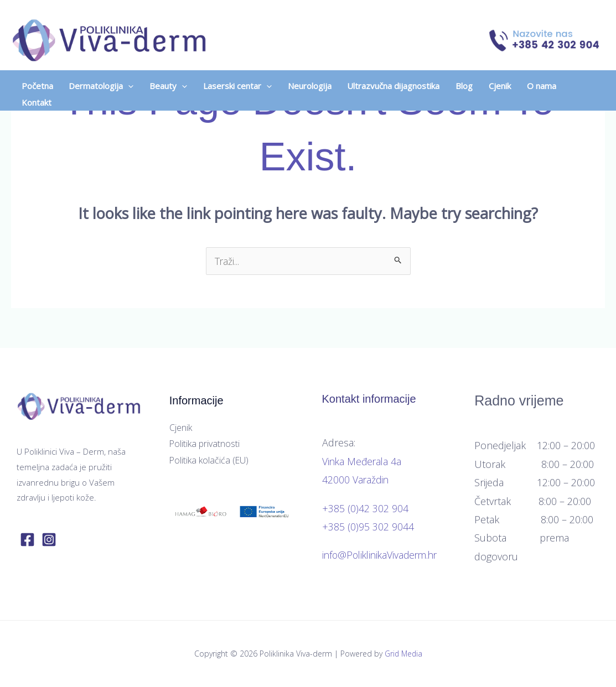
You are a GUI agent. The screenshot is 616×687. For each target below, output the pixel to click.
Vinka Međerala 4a (363, 461)
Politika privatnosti (205, 444)
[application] (134, 80)
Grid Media (403, 654)
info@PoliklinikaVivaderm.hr (383, 555)
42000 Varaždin (356, 480)
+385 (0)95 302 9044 (368, 527)
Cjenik (181, 428)
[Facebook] (27, 540)
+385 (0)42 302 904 (365, 508)
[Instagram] (49, 540)
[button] (105, 80)
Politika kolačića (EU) (209, 460)
